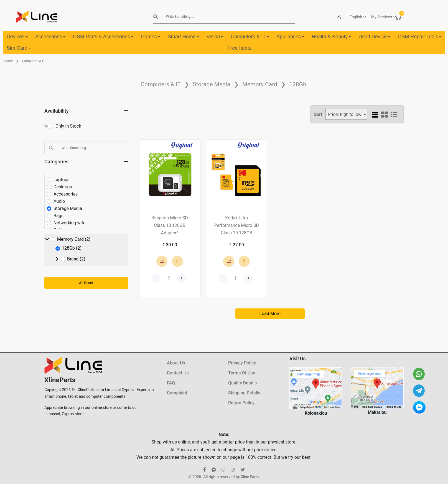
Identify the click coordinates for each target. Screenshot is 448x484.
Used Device (374, 37)
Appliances (290, 37)
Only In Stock (68, 126)
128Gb (298, 84)
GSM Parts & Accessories (103, 37)
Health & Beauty (331, 37)
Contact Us (178, 373)
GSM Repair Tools (419, 37)
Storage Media (211, 84)
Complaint (177, 393)
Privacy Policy (242, 363)
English (356, 17)
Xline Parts (250, 477)
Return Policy (241, 403)
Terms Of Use (242, 373)
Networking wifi (69, 223)
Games (151, 37)
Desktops (63, 187)
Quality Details (242, 383)
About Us (176, 363)
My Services (382, 17)
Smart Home (183, 37)
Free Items (239, 48)
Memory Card (260, 84)
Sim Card (19, 48)
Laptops (62, 180)
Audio (59, 201)
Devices (17, 37)
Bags (58, 216)
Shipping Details (244, 393)
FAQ (171, 383)
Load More (270, 314)
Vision (215, 37)
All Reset (86, 283)
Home (8, 61)
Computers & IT (250, 37)
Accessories (50, 37)
